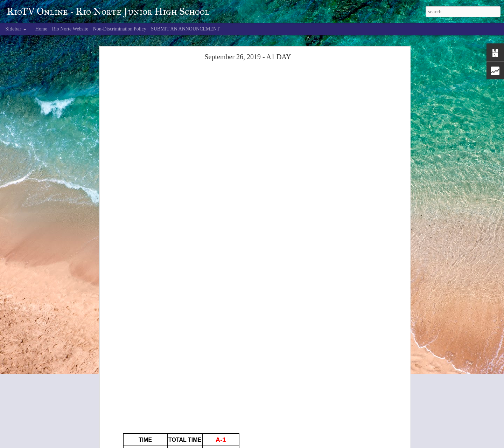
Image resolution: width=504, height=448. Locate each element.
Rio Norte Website (70, 29)
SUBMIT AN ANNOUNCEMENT (185, 29)
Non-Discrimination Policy (120, 29)
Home (41, 29)
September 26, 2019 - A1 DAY (248, 57)
